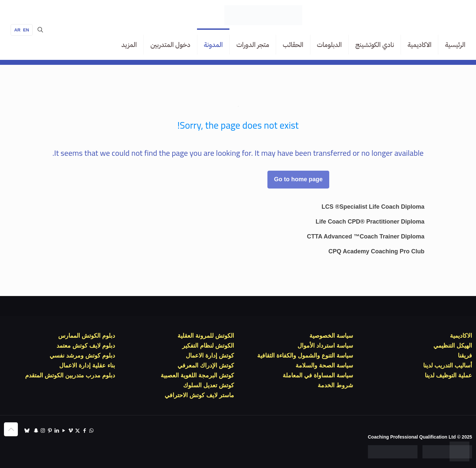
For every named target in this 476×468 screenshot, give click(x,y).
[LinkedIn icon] (57, 430)
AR (17, 30)
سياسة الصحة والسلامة (324, 365)
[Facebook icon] (84, 430)
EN (26, 30)
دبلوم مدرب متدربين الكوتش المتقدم (70, 375)
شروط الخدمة (335, 385)
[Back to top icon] (11, 429)
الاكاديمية (461, 336)
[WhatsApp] (459, 451)
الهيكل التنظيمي (453, 346)
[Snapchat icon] (36, 430)
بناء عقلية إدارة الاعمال (87, 365)
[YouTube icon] (64, 430)
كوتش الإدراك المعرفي (206, 365)
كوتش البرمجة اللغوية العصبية (197, 375)
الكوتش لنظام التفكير (208, 346)
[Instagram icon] (43, 430)
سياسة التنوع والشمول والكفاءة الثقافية (305, 356)
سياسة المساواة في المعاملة (318, 375)
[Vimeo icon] (71, 430)
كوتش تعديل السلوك (209, 385)
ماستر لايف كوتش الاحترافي (199, 395)
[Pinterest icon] (50, 430)
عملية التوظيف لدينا (448, 375)
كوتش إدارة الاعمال (210, 356)
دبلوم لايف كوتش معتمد (86, 346)
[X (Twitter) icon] (78, 430)
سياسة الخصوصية (331, 336)
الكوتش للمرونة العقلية (206, 336)
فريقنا (465, 356)
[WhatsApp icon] (91, 430)
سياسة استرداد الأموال (325, 346)
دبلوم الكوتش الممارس (87, 336)
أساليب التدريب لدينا (448, 365)
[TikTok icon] (27, 430)
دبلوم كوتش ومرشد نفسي (82, 356)
